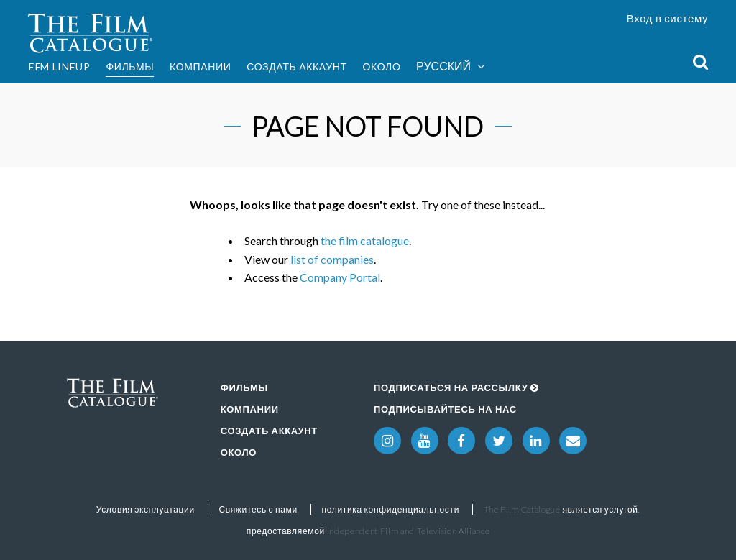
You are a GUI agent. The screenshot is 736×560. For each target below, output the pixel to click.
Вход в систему (668, 18)
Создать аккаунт (297, 66)
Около (381, 66)
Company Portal (340, 277)
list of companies (332, 259)
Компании (201, 66)
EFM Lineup (60, 66)
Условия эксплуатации (146, 509)
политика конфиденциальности (390, 509)
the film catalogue (365, 240)
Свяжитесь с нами (258, 509)
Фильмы (130, 66)
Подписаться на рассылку (456, 387)
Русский (450, 66)
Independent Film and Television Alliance (409, 531)
